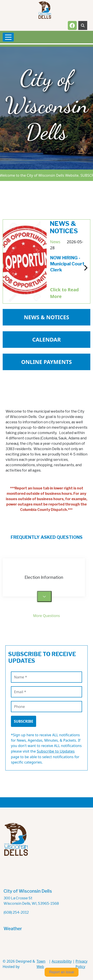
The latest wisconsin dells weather (26, 949)
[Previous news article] (7, 268)
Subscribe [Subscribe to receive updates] (24, 721)
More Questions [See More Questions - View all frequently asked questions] (47, 616)
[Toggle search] (83, 25)
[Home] (45, 10)
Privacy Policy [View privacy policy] (82, 964)
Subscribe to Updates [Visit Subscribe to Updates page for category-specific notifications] (56, 751)
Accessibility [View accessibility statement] (62, 961)
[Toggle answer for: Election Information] (44, 596)
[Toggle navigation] (8, 37)
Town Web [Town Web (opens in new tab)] (41, 964)
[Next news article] (86, 268)
